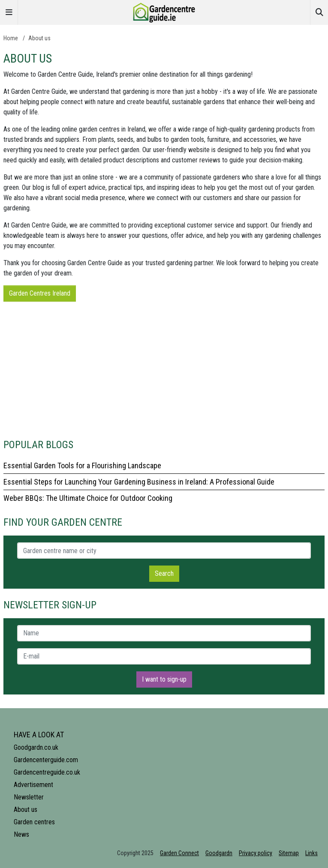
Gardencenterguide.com (46, 760)
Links (311, 853)
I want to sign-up (164, 679)
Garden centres (34, 822)
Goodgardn (219, 853)
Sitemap (289, 853)
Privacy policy (256, 853)
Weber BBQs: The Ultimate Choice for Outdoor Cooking (88, 498)
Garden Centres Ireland (40, 293)
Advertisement (33, 785)
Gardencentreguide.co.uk (47, 772)
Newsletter (29, 797)
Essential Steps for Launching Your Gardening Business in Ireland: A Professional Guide (139, 482)
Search (164, 573)
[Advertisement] (164, 368)
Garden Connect (179, 853)
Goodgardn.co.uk (36, 747)
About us (39, 38)
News (21, 834)
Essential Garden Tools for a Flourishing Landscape (82, 465)
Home (11, 38)
